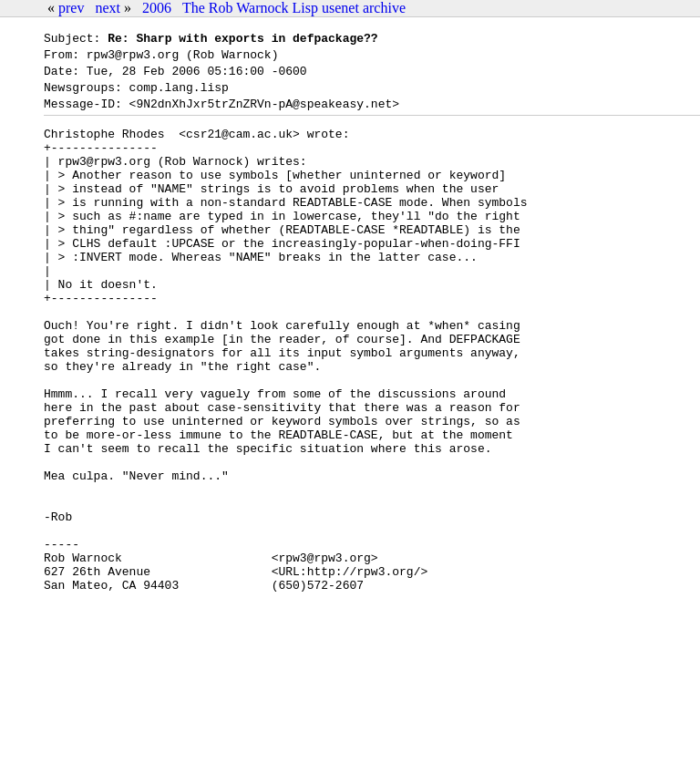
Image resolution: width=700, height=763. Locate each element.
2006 (157, 8)
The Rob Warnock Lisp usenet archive (294, 8)
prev (71, 8)
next (108, 8)
